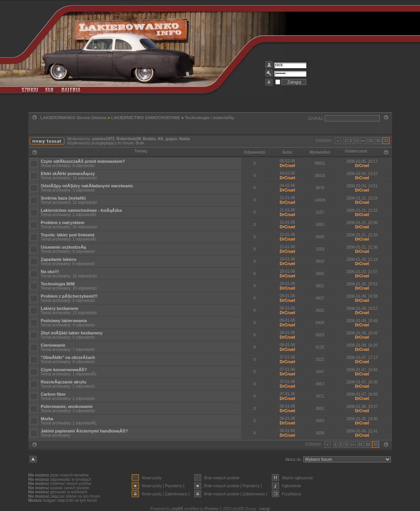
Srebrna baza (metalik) (63, 198)
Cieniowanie (53, 345)
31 (371, 141)
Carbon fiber (53, 394)
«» (363, 141)
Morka (47, 419)
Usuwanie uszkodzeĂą (64, 247)
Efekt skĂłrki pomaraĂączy (68, 174)
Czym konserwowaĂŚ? (64, 370)
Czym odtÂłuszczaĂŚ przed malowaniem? (83, 161)
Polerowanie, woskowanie (67, 406)
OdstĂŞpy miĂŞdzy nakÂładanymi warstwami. (87, 186)
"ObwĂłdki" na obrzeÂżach (68, 357)
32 (378, 141)
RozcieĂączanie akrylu (64, 382)
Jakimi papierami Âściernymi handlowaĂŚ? (84, 431)
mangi (264, 509)
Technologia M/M (58, 284)
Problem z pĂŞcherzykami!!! (69, 296)
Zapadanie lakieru (59, 259)
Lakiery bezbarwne (60, 308)
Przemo (211, 509)
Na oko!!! (50, 272)
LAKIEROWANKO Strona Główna (74, 118)
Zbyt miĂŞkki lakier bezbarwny (72, 333)
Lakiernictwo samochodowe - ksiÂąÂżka (82, 210)
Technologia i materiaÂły (210, 118)
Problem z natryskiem (63, 223)
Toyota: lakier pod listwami (68, 235)
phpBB (177, 509)
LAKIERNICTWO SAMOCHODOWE (145, 118)
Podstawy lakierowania (64, 321)
